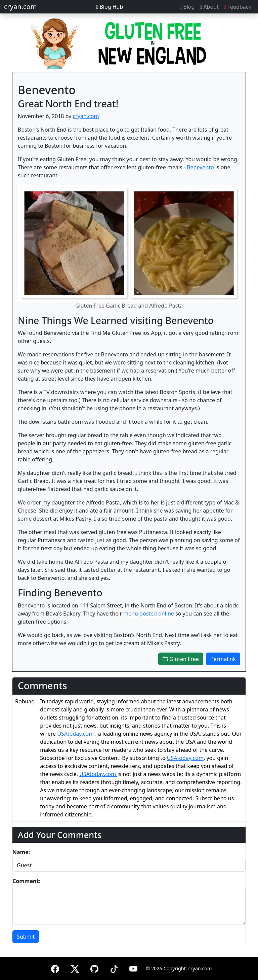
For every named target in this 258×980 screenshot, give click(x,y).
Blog (187, 7)
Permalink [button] (223, 659)
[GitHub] (94, 968)
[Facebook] (55, 968)
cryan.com (20, 7)
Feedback (238, 7)
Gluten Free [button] (181, 659)
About (209, 7)
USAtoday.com (76, 734)
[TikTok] (114, 968)
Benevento (200, 167)
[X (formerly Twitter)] (75, 968)
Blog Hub (110, 7)
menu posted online (149, 614)
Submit (26, 937)
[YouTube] (133, 968)
